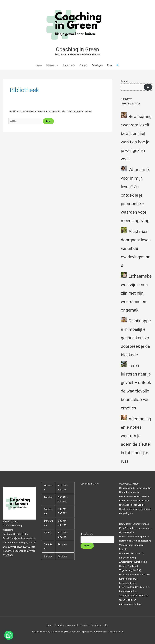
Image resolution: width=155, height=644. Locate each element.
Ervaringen (97, 65)
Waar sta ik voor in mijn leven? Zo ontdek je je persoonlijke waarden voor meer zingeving (135, 195)
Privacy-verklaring (41, 632)
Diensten (51, 65)
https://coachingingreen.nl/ (22, 543)
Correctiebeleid (115, 632)
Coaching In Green (78, 49)
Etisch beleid (100, 632)
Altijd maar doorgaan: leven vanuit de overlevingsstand (136, 248)
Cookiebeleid (58, 632)
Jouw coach (69, 65)
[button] (118, 65)
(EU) (66, 632)
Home (39, 65)
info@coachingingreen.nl (23, 538)
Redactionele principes (81, 632)
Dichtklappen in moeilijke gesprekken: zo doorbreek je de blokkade (136, 338)
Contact (83, 65)
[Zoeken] (148, 87)
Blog (109, 65)
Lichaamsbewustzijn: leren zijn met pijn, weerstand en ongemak (136, 293)
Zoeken (124, 81)
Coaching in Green (90, 484)
